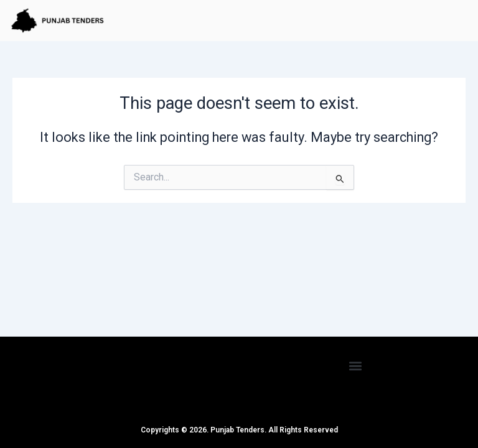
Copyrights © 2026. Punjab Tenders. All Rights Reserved (239, 430)
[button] (356, 366)
